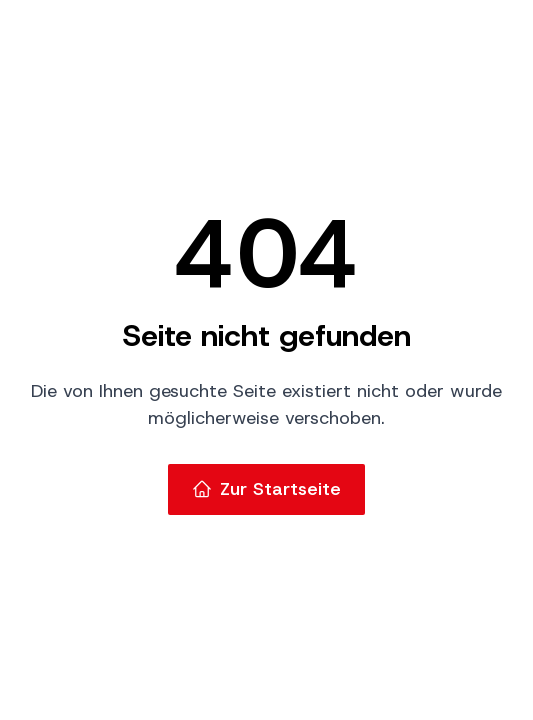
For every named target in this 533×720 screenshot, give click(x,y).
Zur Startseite (266, 489)
